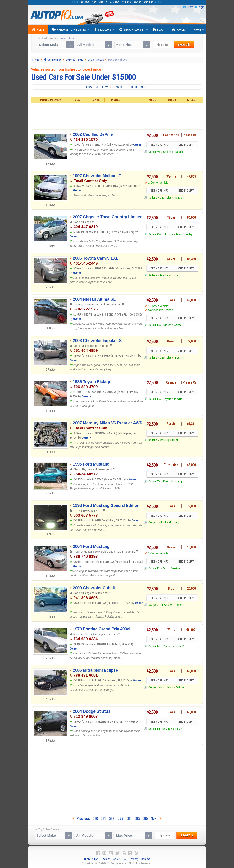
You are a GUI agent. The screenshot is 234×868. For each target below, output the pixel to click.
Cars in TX (154, 481)
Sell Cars (103, 30)
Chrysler (168, 234)
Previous (81, 818)
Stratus (177, 729)
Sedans (153, 198)
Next (156, 818)
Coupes (153, 522)
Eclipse (180, 687)
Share (190, 7)
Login (201, 7)
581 (103, 818)
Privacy (134, 859)
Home (38, 30)
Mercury (165, 440)
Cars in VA (154, 152)
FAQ (125, 859)
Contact (146, 859)
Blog (158, 30)
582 (112, 818)
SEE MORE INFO (160, 145)
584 (129, 818)
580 (95, 818)
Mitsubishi (167, 687)
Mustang (177, 481)
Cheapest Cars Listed (69, 30)
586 (145, 818)
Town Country (184, 234)
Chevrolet (165, 198)
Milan (175, 440)
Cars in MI (154, 646)
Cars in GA (154, 234)
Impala (178, 358)
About (117, 859)
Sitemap (106, 859)
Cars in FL (154, 568)
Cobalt (179, 605)
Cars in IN (154, 729)
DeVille (179, 152)
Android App (91, 859)
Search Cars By (132, 30)
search (184, 44)
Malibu (178, 198)
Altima (178, 325)
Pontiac (167, 646)
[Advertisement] (117, 116)
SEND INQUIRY (186, 145)
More (197, 30)
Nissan (167, 325)
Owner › (138, 145)
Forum (179, 30)
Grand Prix (181, 646)
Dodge (166, 729)
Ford (166, 481)
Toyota (164, 275)
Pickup (178, 399)
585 (137, 818)
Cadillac (168, 152)
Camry (174, 275)
